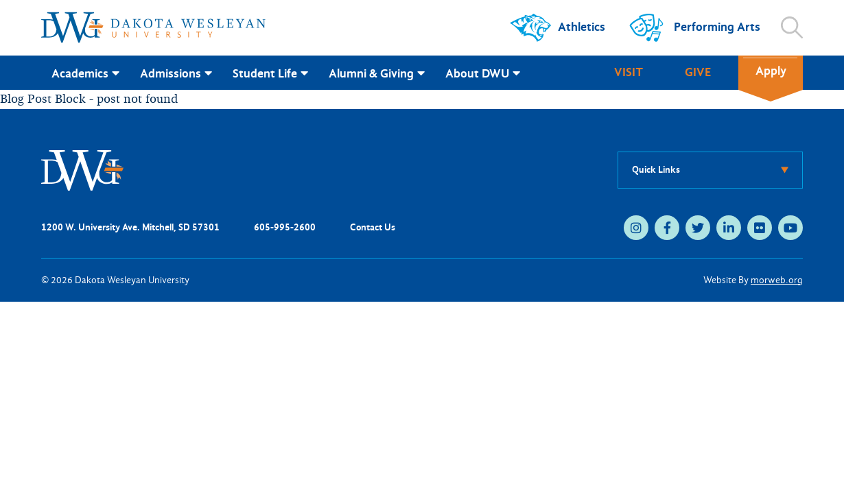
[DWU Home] (82, 169)
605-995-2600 (285, 227)
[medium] (636, 228)
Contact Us (373, 227)
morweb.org (777, 280)
